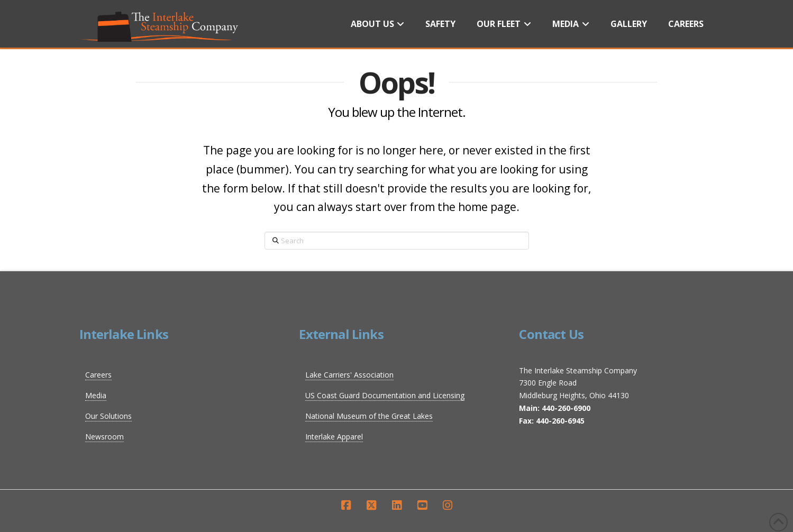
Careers (98, 375)
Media (96, 395)
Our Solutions (108, 416)
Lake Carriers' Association (349, 375)
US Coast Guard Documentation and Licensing (385, 395)
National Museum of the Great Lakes (369, 416)
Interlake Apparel (334, 437)
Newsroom (104, 437)
